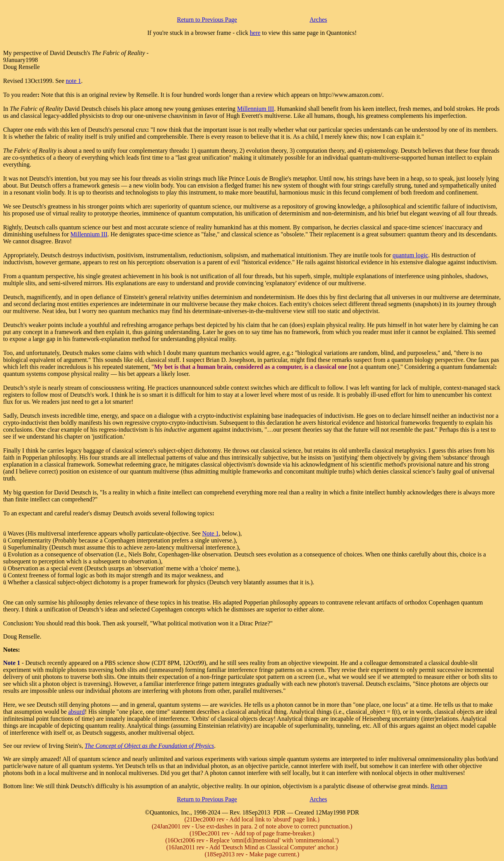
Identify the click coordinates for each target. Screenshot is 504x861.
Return (439, 786)
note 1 (74, 81)
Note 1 (211, 533)
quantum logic (410, 255)
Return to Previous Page (207, 20)
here (255, 33)
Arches (318, 20)
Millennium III (256, 109)
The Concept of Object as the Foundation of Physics (149, 746)
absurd (77, 712)
